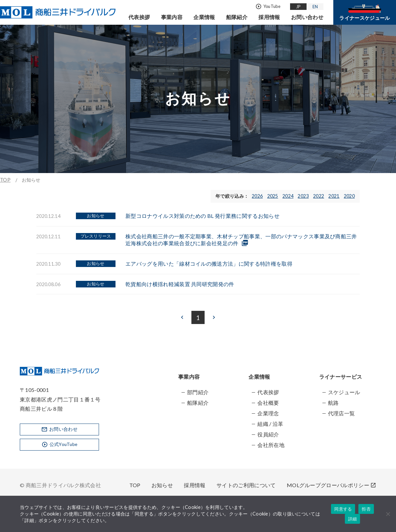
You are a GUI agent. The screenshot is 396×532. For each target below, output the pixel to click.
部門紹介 (198, 392)
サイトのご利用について (246, 485)
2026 (257, 196)
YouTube (268, 7)
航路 (333, 403)
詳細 (353, 519)
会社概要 (268, 403)
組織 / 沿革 (270, 424)
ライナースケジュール (364, 13)
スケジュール (344, 392)
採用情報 (269, 17)
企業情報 (204, 17)
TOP (5, 180)
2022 (319, 196)
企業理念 (268, 413)
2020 (349, 196)
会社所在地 (271, 445)
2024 (288, 196)
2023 (303, 196)
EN (315, 6)
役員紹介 (268, 434)
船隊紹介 (237, 17)
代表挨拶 (139, 17)
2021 (334, 196)
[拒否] (388, 514)
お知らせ (162, 485)
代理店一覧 (342, 413)
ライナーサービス (341, 377)
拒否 (366, 509)
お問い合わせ (307, 17)
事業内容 (172, 17)
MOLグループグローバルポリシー (331, 485)
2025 (273, 196)
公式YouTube (60, 445)
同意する (343, 509)
